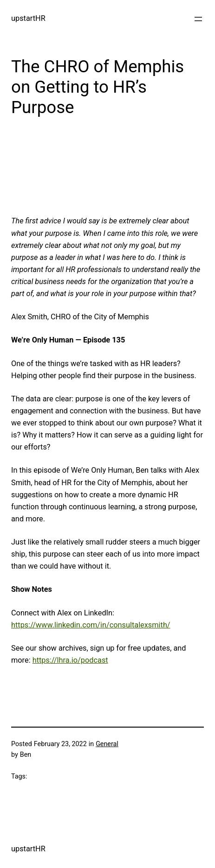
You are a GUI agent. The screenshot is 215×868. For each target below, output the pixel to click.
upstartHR (28, 18)
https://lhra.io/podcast (70, 660)
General (107, 744)
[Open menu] (198, 19)
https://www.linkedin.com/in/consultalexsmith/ (91, 625)
